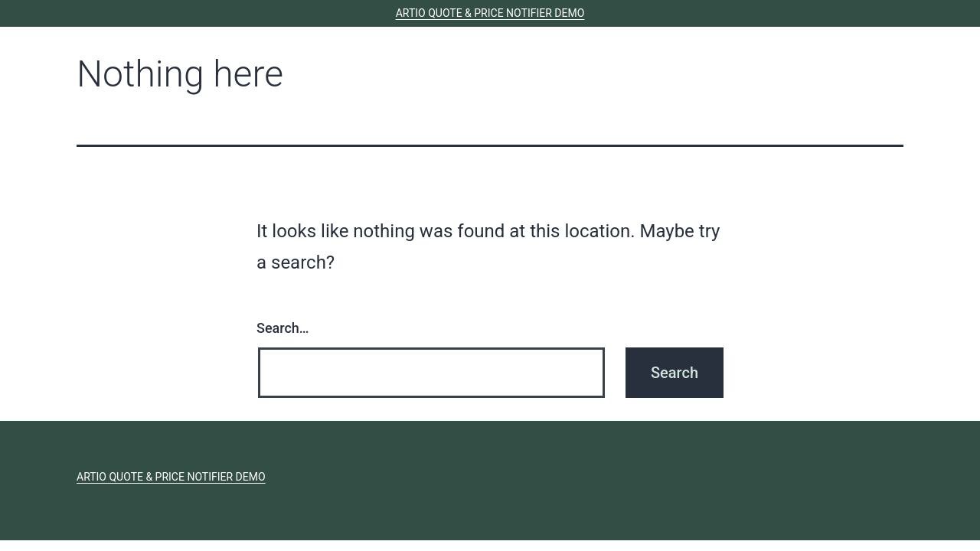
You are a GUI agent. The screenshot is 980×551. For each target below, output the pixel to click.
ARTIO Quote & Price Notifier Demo (490, 13)
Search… (283, 328)
